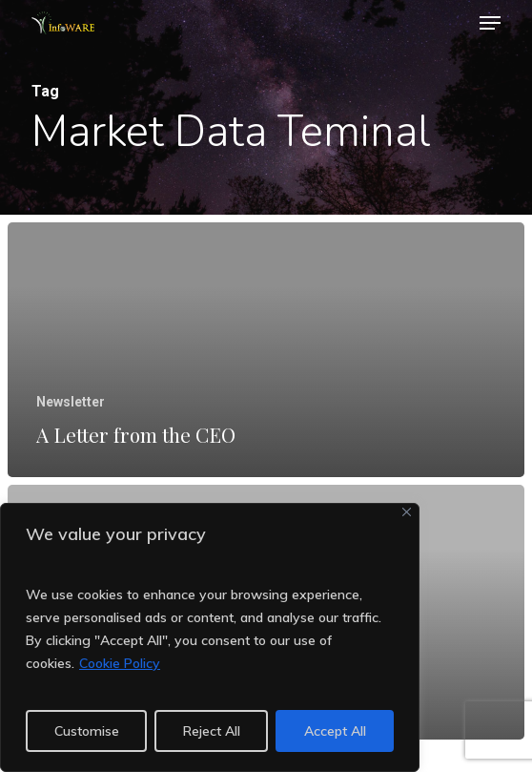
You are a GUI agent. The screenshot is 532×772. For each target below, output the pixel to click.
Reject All (212, 731)
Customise (87, 731)
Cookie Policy (120, 663)
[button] (490, 23)
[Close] (407, 512)
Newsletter (71, 402)
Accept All (335, 731)
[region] (210, 637)
